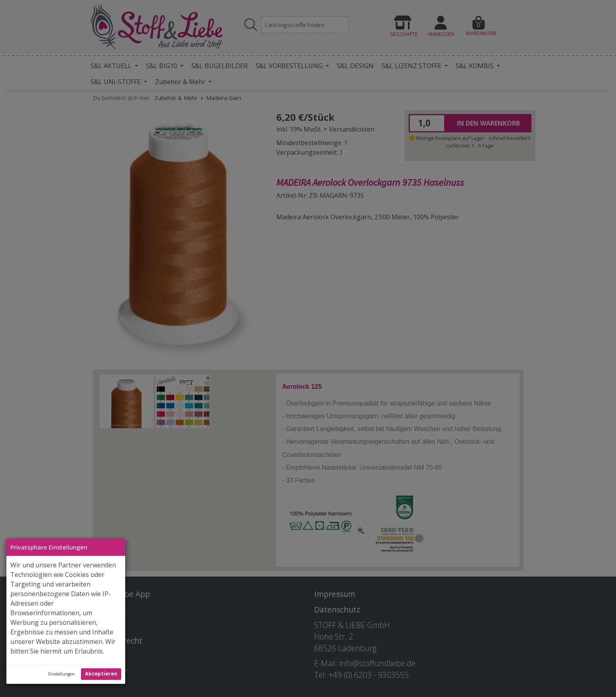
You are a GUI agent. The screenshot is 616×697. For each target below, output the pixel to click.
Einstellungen (61, 674)
